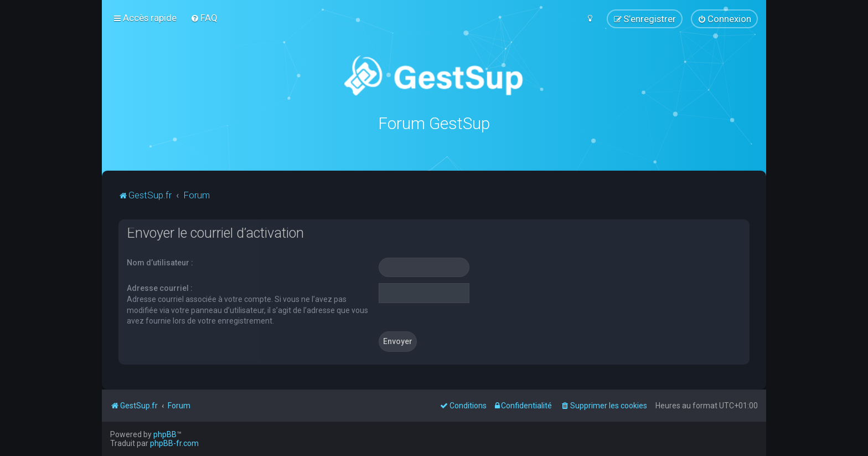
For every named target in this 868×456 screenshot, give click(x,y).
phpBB (165, 434)
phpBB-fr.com (174, 443)
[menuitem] (204, 18)
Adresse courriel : (160, 288)
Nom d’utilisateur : (160, 262)
